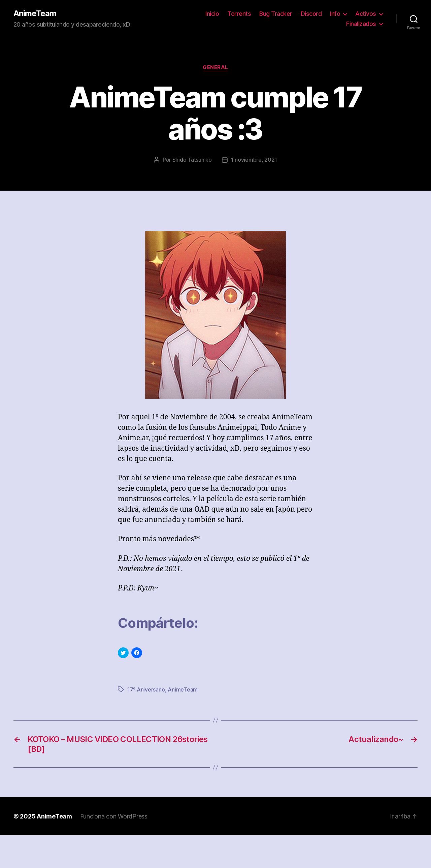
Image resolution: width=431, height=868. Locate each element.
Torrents (239, 14)
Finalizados (361, 24)
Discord (311, 14)
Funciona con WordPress (114, 816)
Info (335, 14)
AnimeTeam (35, 13)
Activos (366, 14)
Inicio (212, 14)
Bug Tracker (276, 14)
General (215, 67)
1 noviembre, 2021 (254, 160)
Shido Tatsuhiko (192, 160)
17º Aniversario (146, 689)
